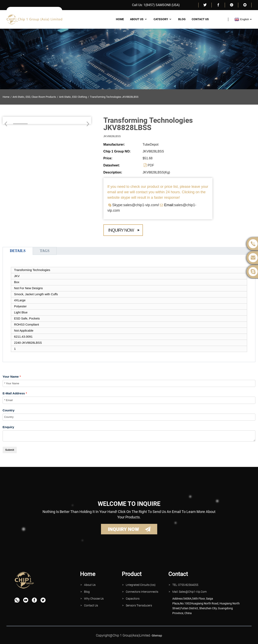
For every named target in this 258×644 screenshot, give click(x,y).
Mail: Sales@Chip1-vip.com (189, 592)
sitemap (157, 636)
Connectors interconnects (142, 592)
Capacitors (133, 599)
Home (120, 19)
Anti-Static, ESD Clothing (73, 97)
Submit (10, 450)
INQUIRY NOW (123, 529)
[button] (87, 124)
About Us (139, 19)
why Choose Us (94, 599)
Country (9, 410)
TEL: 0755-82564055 (185, 585)
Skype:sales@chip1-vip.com (135, 205)
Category (163, 19)
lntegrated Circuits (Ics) (141, 585)
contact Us (91, 605)
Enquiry (8, 427)
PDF (151, 165)
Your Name (11, 377)
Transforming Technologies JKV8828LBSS (114, 97)
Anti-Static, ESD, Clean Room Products (34, 97)
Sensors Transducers (139, 605)
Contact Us (200, 19)
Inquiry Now (121, 230)
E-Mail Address (14, 393)
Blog (182, 19)
